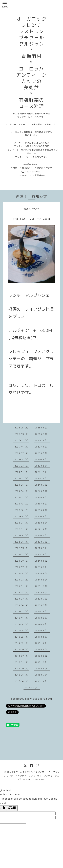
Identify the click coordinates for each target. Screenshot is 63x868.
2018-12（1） (22, 643)
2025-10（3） (42, 447)
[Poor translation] (12, 808)
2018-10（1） (42, 643)
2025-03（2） (22, 466)
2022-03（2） (22, 548)
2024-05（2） (42, 485)
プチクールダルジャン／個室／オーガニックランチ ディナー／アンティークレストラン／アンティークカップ (32, 776)
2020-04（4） (22, 605)
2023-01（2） (22, 529)
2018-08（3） (42, 649)
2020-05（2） (42, 599)
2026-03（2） (22, 434)
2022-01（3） (22, 554)
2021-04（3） (42, 573)
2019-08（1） (22, 624)
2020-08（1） (42, 593)
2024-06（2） (22, 485)
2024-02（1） (22, 497)
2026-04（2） (42, 428)
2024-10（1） (42, 478)
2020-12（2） (42, 586)
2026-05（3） (22, 428)
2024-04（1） (22, 491)
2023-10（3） (22, 510)
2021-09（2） (22, 561)
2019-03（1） (42, 630)
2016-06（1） (22, 675)
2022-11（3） (42, 529)
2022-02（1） (42, 548)
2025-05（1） (22, 459)
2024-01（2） (42, 497)
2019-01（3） (42, 637)
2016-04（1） (22, 681)
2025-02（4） (42, 466)
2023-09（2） (42, 510)
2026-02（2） (42, 434)
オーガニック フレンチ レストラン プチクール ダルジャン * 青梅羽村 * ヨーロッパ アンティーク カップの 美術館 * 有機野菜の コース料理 (32, 63)
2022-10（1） (22, 535)
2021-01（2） (22, 586)
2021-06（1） (42, 567)
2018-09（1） (22, 649)
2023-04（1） (22, 523)
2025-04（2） (42, 459)
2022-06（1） (22, 542)
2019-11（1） (22, 618)
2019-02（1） (22, 637)
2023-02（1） (42, 523)
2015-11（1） (42, 681)
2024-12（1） (42, 472)
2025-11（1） (22, 447)
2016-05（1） (42, 675)
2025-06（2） (42, 453)
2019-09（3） (42, 618)
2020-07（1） (22, 599)
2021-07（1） (22, 567)
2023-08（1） (22, 516)
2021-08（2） (42, 561)
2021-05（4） (22, 573)
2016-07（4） (42, 669)
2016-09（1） (22, 669)
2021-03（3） (22, 580)
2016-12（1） (42, 662)
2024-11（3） (22, 478)
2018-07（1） (22, 656)
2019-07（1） (42, 624)
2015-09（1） (32, 688)
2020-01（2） (22, 611)
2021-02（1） (42, 580)
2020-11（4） (22, 593)
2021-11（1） (42, 554)
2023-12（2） (22, 504)
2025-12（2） (42, 440)
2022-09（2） (42, 535)
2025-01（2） (22, 472)
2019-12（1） (42, 611)
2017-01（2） (22, 662)
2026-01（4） (22, 440)
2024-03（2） (42, 491)
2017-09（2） (42, 656)
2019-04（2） (22, 630)
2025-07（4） (22, 453)
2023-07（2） (42, 516)
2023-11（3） (42, 504)
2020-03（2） (42, 605)
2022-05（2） (42, 542)
